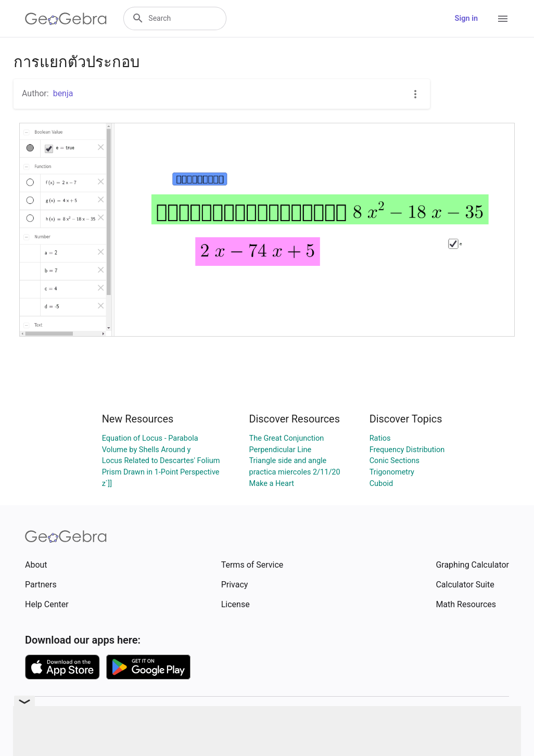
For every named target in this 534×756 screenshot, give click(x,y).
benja (63, 93)
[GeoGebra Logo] (66, 19)
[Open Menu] (503, 19)
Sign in (466, 18)
